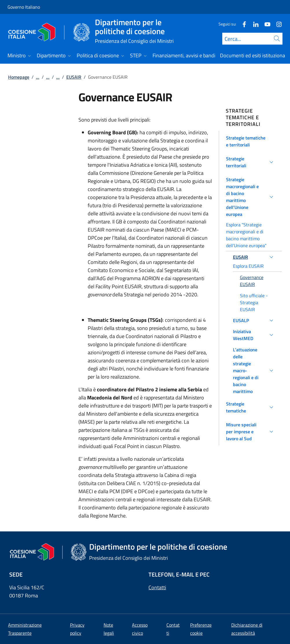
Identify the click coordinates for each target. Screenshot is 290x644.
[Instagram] (277, 24)
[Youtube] (265, 24)
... (38, 77)
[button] (251, 141)
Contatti (157, 587)
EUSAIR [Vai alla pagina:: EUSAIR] (74, 77)
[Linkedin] (254, 24)
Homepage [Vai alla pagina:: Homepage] (19, 77)
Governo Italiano (24, 7)
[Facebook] (242, 24)
